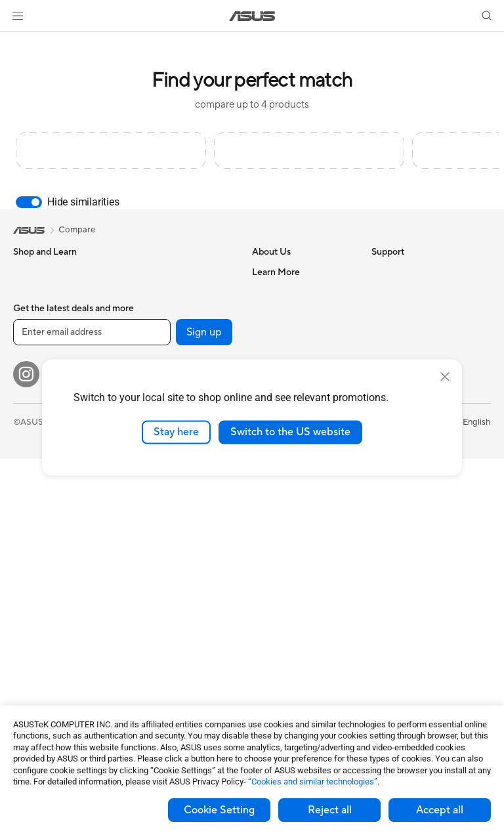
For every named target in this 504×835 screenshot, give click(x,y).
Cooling (145, 291)
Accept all (440, 810)
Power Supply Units (168, 311)
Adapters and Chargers (176, 638)
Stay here (176, 432)
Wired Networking (166, 480)
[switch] (29, 202)
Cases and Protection (172, 618)
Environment (396, 291)
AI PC (383, 332)
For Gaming (36, 411)
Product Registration (293, 509)
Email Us (269, 528)
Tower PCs (34, 510)
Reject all (330, 810)
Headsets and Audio (169, 559)
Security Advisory (286, 598)
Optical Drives (158, 351)
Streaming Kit (157, 579)
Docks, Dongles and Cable (181, 658)
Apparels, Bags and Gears (180, 599)
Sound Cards (155, 331)
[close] (445, 377)
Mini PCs (30, 569)
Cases (142, 272)
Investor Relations (287, 331)
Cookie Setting (219, 810)
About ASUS (277, 272)
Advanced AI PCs (405, 351)
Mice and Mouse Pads (172, 540)
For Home (32, 332)
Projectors (33, 471)
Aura (381, 489)
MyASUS (270, 637)
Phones (28, 292)
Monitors (31, 451)
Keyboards (151, 520)
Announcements (283, 311)
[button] (18, 16)
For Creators (38, 372)
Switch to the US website (290, 432)
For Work (31, 352)
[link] (252, 16)
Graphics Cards (44, 639)
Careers (267, 291)
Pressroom (273, 351)
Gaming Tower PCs (50, 530)
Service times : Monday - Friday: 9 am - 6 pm (300, 573)
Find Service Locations (296, 489)
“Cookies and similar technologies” (313, 781)
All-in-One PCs (42, 490)
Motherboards (42, 620)
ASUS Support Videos (295, 618)
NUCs (25, 549)
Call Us (266, 548)
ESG (380, 272)
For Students (38, 391)
